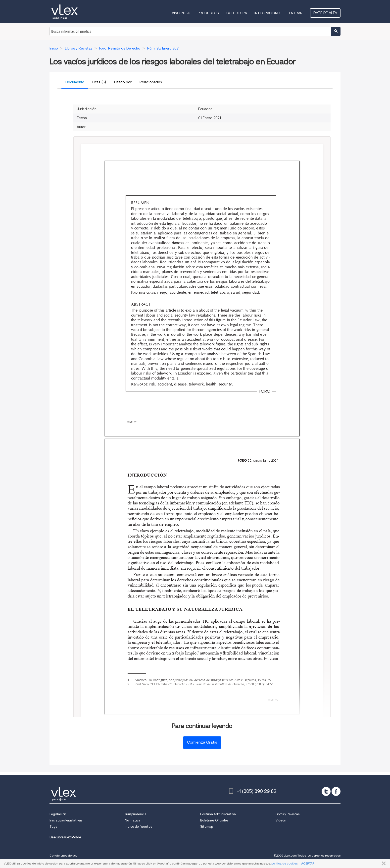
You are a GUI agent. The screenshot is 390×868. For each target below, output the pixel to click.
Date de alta (325, 13)
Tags (53, 827)
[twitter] (326, 791)
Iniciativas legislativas (66, 820)
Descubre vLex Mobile (65, 837)
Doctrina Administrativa (218, 814)
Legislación (58, 814)
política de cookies (284, 863)
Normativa (133, 820)
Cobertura (237, 13)
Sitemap (207, 827)
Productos (208, 13)
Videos (281, 820)
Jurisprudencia (136, 814)
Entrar (296, 13)
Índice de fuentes (138, 827)
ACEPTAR (308, 863)
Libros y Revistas (288, 814)
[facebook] (336, 791)
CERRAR (383, 864)
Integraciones (268, 13)
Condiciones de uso (63, 855)
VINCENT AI (181, 13)
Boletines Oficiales (214, 820)
